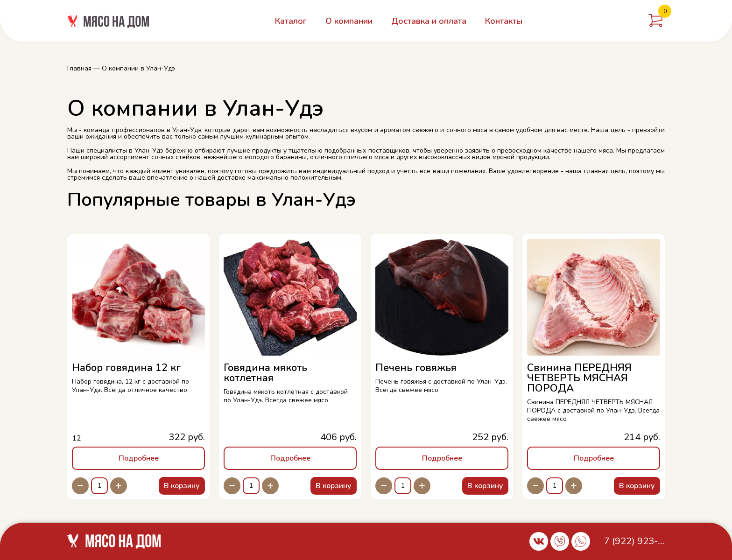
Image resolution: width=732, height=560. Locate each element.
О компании (349, 21)
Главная (79, 68)
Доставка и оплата (429, 21)
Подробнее (139, 458)
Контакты (504, 21)
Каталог (291, 21)
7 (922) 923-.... (634, 541)
